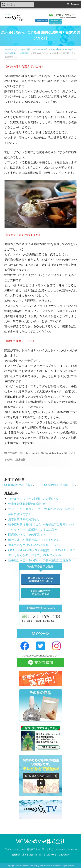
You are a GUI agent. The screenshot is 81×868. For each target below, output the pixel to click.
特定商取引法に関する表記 (40, 849)
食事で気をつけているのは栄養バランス (34, 545)
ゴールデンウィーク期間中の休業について (35, 499)
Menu (75, 4)
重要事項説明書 (30, 855)
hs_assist (34, 453)
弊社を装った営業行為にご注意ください (34, 540)
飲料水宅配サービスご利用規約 (54, 855)
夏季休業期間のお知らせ (24, 519)
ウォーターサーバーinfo (66, 849)
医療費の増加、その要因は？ (27, 535)
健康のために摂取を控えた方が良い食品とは (35, 485)
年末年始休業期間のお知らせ (27, 504)
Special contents (54, 453)
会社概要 (16, 855)
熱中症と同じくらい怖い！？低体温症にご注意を (40, 560)
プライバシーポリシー (14, 849)
